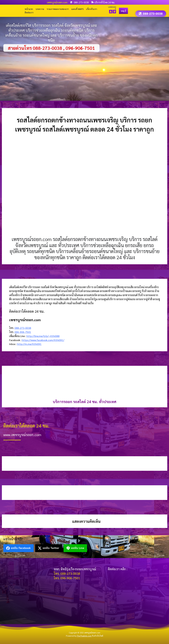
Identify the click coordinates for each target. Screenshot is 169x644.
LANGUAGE (112, 8)
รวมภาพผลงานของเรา (58, 9)
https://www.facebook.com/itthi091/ (43, 340)
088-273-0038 (23, 328)
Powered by (79, 636)
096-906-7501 (23, 332)
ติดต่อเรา (29, 12)
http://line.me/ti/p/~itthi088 (43, 336)
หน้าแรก (29, 9)
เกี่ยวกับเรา (92, 9)
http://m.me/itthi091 (29, 344)
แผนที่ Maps (77, 9)
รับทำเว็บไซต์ (97, 636)
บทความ (40, 9)
